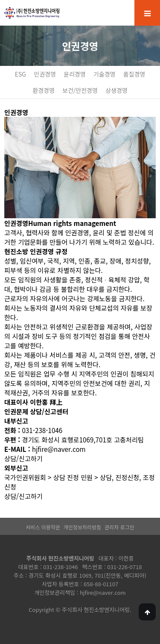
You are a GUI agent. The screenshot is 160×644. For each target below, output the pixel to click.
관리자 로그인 (119, 527)
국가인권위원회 (25, 477)
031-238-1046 (60, 567)
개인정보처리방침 (82, 527)
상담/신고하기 (23, 458)
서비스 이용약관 (43, 527)
